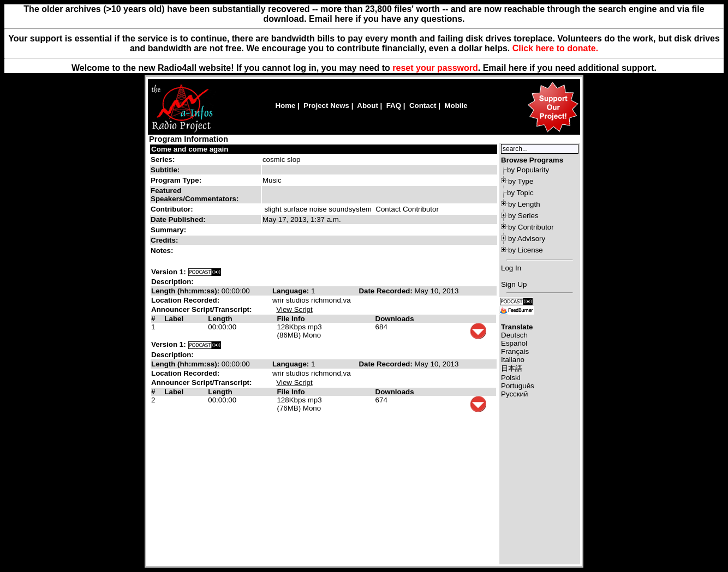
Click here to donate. (555, 48)
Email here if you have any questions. (387, 19)
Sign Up (514, 284)
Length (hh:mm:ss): (186, 291)
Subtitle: (165, 170)
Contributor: (172, 209)
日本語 (512, 368)
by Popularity (528, 170)
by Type (521, 181)
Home (285, 106)
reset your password (435, 68)
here (518, 68)
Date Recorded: (386, 291)
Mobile (456, 106)
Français (515, 351)
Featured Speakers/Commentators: (195, 195)
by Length (524, 204)
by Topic (520, 193)
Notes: (163, 251)
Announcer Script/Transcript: (201, 309)
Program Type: (176, 180)
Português (518, 386)
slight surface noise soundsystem (318, 209)
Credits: (165, 240)
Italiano (513, 360)
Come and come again (190, 149)
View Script (294, 309)
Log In (511, 268)
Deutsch (514, 335)
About (368, 106)
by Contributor (531, 227)
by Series (523, 216)
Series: (163, 159)
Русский (514, 394)
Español (514, 343)
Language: (292, 291)
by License (526, 250)
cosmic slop (282, 159)
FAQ (394, 106)
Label (174, 319)
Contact (423, 106)
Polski (511, 378)
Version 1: (169, 272)
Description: (172, 282)
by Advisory (527, 239)
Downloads (395, 319)
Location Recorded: (185, 300)
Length (220, 319)
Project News (326, 106)
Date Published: (178, 219)
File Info (291, 319)
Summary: (169, 230)
